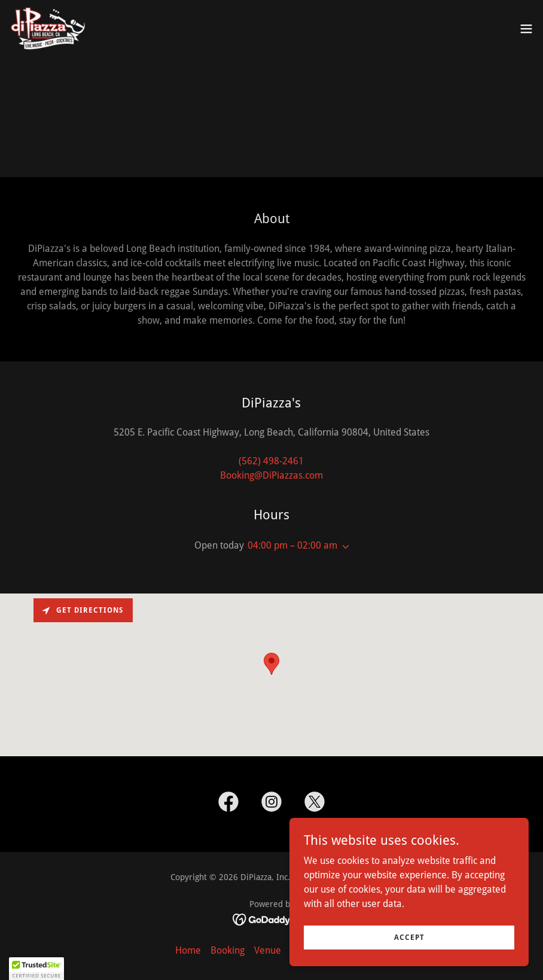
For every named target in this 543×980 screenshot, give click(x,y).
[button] (526, 29)
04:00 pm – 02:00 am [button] (292, 545)
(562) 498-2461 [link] (271, 461)
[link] (48, 29)
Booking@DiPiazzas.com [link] (271, 475)
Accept (409, 937)
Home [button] (188, 950)
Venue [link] (268, 950)
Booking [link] (228, 950)
